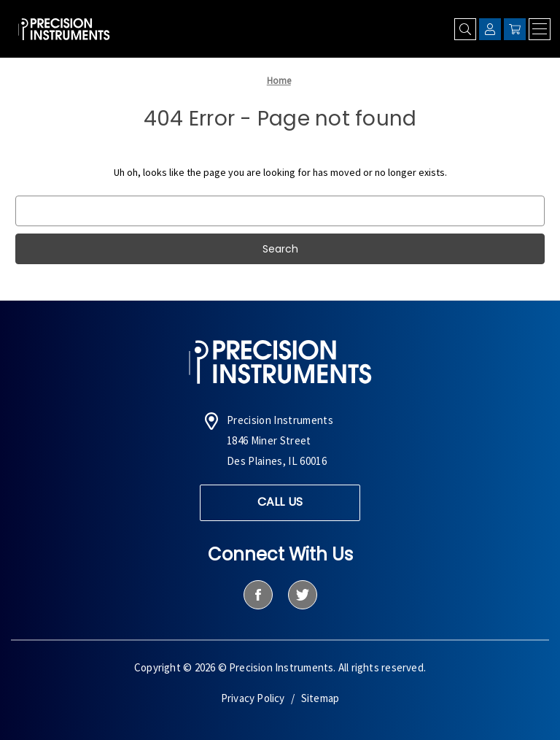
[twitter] (302, 595)
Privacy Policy (253, 698)
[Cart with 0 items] (515, 29)
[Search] (465, 29)
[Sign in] (490, 29)
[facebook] (258, 595)
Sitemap (320, 698)
